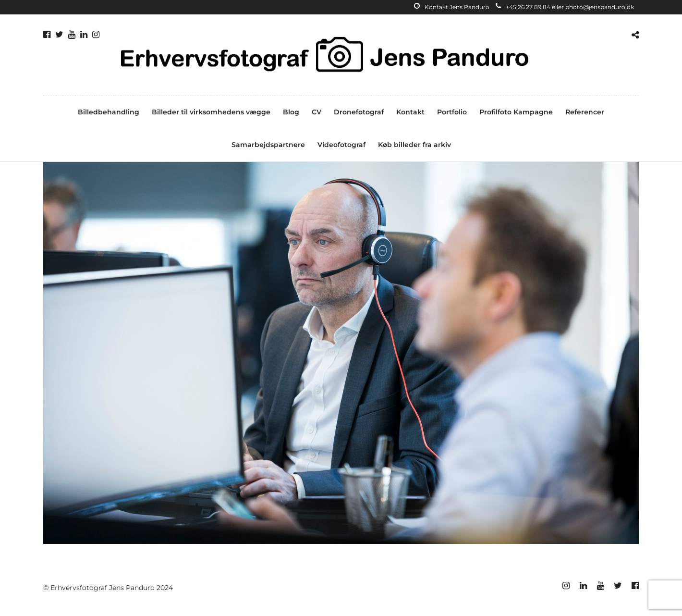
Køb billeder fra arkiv (414, 145)
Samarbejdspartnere (268, 145)
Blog (291, 112)
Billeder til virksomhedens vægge (211, 112)
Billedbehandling (109, 112)
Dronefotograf (359, 112)
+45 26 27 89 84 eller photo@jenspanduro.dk (565, 7)
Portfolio (452, 112)
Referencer (585, 112)
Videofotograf (341, 145)
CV (317, 112)
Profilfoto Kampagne (516, 112)
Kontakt (410, 112)
